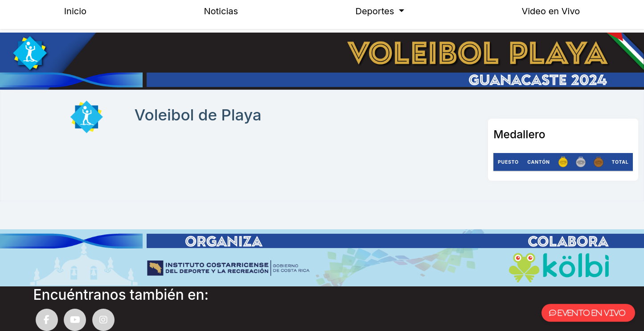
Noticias (221, 11)
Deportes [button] (376, 11)
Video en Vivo (551, 11)
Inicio (75, 11)
